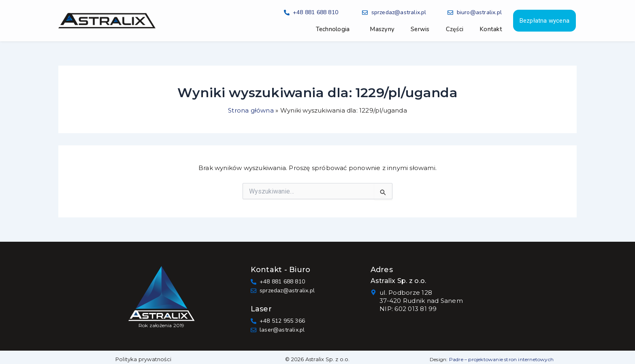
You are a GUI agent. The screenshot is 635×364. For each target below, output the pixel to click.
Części (455, 29)
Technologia (333, 29)
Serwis (420, 29)
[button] (335, 29)
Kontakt (491, 29)
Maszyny (382, 29)
